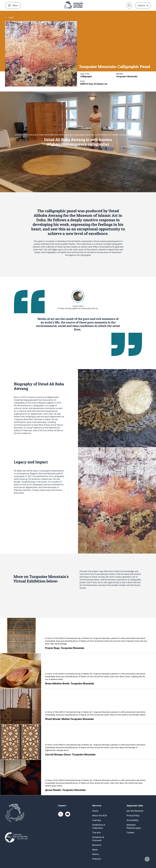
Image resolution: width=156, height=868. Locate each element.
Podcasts (97, 859)
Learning (97, 820)
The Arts (96, 832)
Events (96, 854)
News (95, 850)
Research (97, 845)
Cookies (130, 832)
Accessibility (132, 820)
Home (95, 811)
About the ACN (99, 816)
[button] (147, 859)
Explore (141, 5)
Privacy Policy (133, 816)
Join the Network (135, 811)
